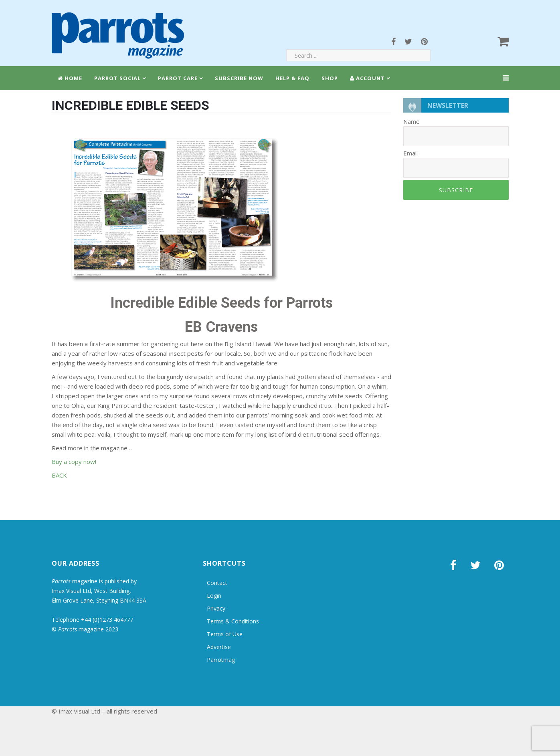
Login (214, 596)
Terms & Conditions (233, 621)
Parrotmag (221, 660)
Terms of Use (225, 634)
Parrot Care (178, 78)
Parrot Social (117, 78)
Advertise (219, 647)
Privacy (216, 608)
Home (70, 78)
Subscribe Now (239, 78)
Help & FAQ (292, 78)
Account (367, 78)
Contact (217, 583)
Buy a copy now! (74, 462)
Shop (330, 78)
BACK (59, 475)
